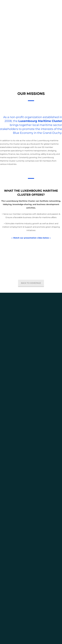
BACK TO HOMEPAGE (31, 283)
